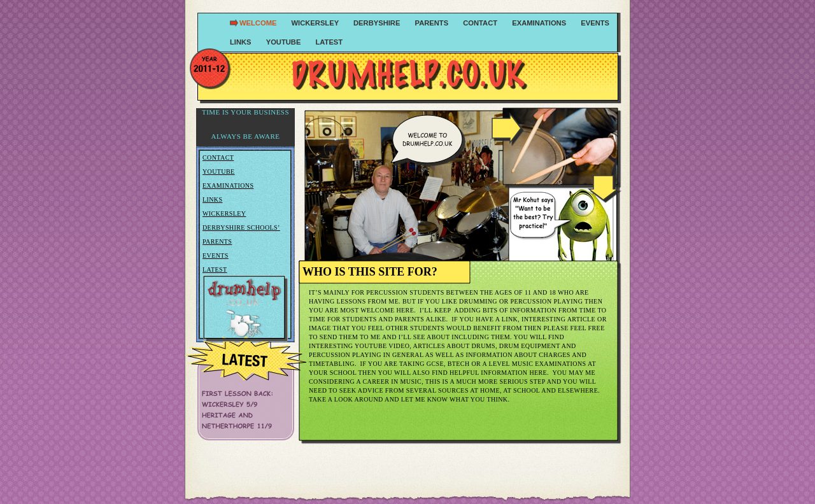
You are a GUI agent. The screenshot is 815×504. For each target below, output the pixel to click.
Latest (329, 42)
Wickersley (224, 213)
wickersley (316, 23)
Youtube (219, 171)
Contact (218, 157)
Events (216, 255)
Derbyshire (378, 23)
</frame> (246, 127)
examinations (540, 23)
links (242, 42)
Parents (217, 241)
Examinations (228, 185)
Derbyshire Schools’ (241, 227)
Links (212, 199)
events (595, 23)
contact (481, 23)
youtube (285, 42)
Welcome (259, 23)
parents (433, 23)
